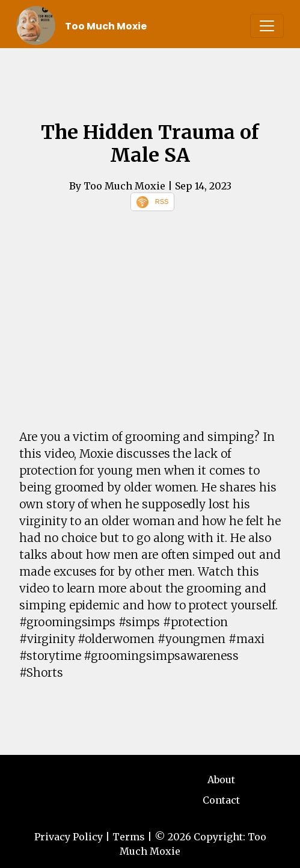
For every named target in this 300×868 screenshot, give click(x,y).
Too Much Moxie (106, 26)
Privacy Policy (69, 837)
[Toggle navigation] (267, 26)
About (221, 780)
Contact (221, 800)
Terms (129, 837)
